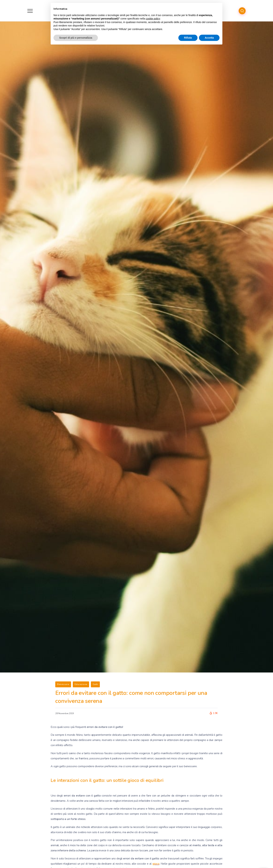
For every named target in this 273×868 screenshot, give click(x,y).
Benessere (63, 684)
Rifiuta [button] (188, 38)
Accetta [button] (209, 38)
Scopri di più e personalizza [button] (76, 38)
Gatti (95, 684)
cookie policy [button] (153, 19)
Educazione (81, 684)
